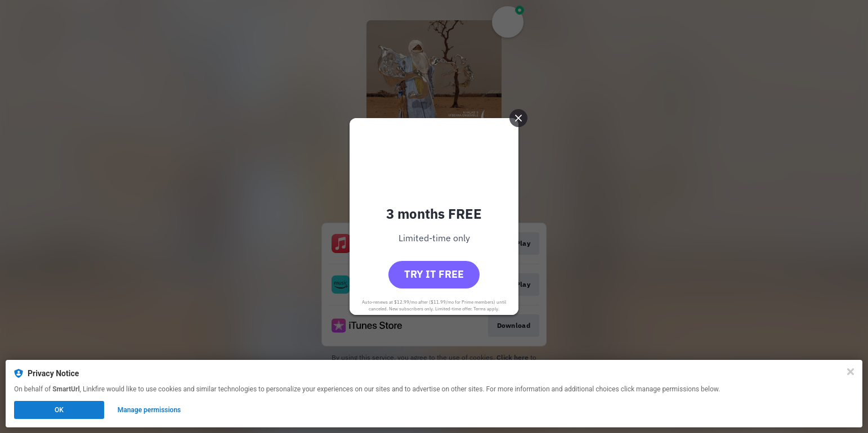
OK (59, 410)
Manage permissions (149, 410)
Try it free (434, 274)
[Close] (851, 372)
